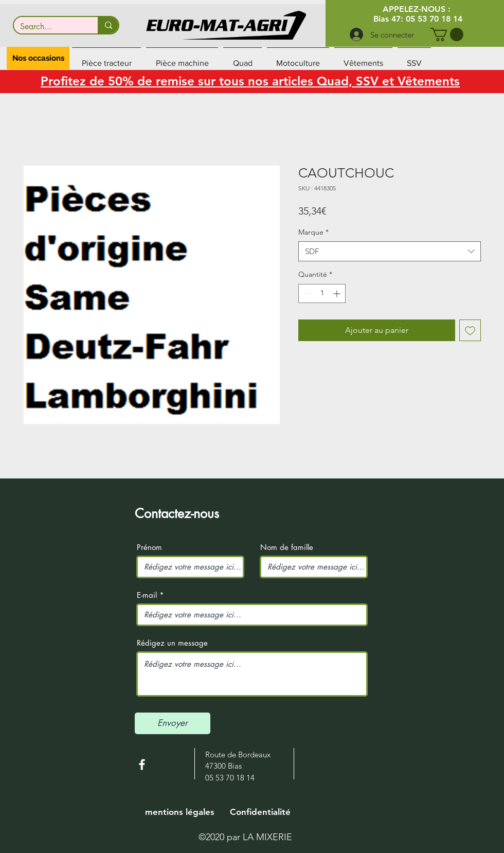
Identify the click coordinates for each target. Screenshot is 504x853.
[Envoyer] (173, 723)
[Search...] (48, 27)
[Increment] (338, 294)
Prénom (149, 547)
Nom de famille (287, 547)
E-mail (147, 595)
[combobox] (390, 251)
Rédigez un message (172, 643)
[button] (447, 34)
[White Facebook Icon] (142, 765)
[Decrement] (306, 294)
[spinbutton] (322, 294)
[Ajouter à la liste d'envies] (470, 330)
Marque (313, 232)
